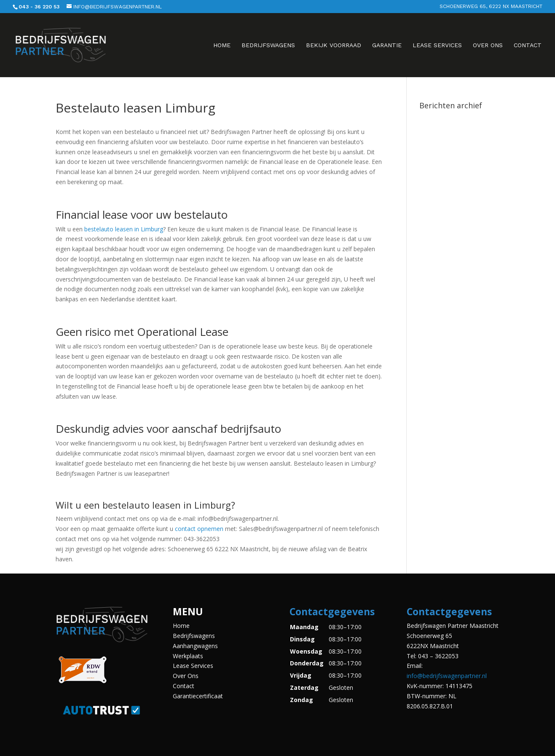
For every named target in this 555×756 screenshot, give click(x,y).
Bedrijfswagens (268, 45)
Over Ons (488, 45)
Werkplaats (188, 656)
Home (222, 45)
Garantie (387, 45)
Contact (528, 45)
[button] (336, 663)
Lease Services (437, 45)
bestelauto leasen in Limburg (124, 229)
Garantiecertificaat (198, 696)
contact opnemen (199, 529)
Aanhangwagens (195, 646)
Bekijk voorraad (334, 45)
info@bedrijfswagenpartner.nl (447, 676)
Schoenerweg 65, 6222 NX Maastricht (491, 7)
